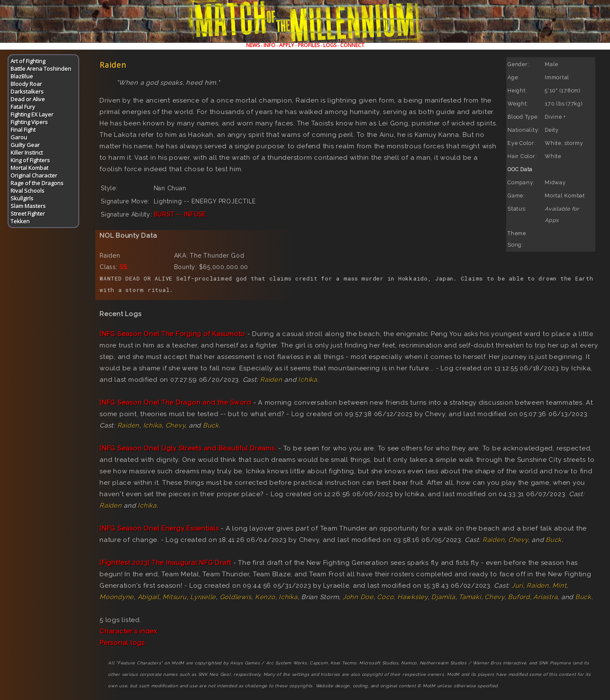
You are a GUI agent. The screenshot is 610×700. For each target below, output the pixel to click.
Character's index (129, 631)
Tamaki (470, 597)
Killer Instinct (27, 153)
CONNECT (352, 45)
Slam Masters (28, 206)
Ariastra (545, 597)
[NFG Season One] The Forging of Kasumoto (172, 334)
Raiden (271, 380)
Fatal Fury (23, 107)
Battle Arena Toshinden (41, 69)
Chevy (176, 425)
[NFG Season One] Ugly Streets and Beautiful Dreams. (188, 448)
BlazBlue (22, 76)
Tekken (20, 221)
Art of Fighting (28, 61)
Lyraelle (203, 597)
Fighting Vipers (29, 122)
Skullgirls (22, 198)
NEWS (253, 45)
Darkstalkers (27, 92)
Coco (385, 597)
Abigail (148, 597)
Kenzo (265, 597)
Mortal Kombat (29, 168)
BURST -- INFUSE (180, 214)
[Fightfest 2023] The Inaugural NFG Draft (165, 563)
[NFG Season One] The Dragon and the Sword (175, 403)
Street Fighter (28, 214)
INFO (269, 45)
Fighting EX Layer (32, 114)
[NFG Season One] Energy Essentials (159, 528)
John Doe (358, 597)
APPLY (287, 45)
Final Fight (23, 130)
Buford (519, 597)
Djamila (443, 597)
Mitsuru (175, 597)
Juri (517, 586)
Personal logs (122, 643)
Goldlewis (236, 597)
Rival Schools (28, 191)
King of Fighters (30, 160)
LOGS (330, 45)
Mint (559, 586)
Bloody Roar (26, 84)
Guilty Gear (25, 145)
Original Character (34, 175)
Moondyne (117, 597)
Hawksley (413, 597)
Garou (19, 137)
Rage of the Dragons (37, 183)
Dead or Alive (28, 99)
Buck (211, 425)
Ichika (308, 380)
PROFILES (309, 45)
